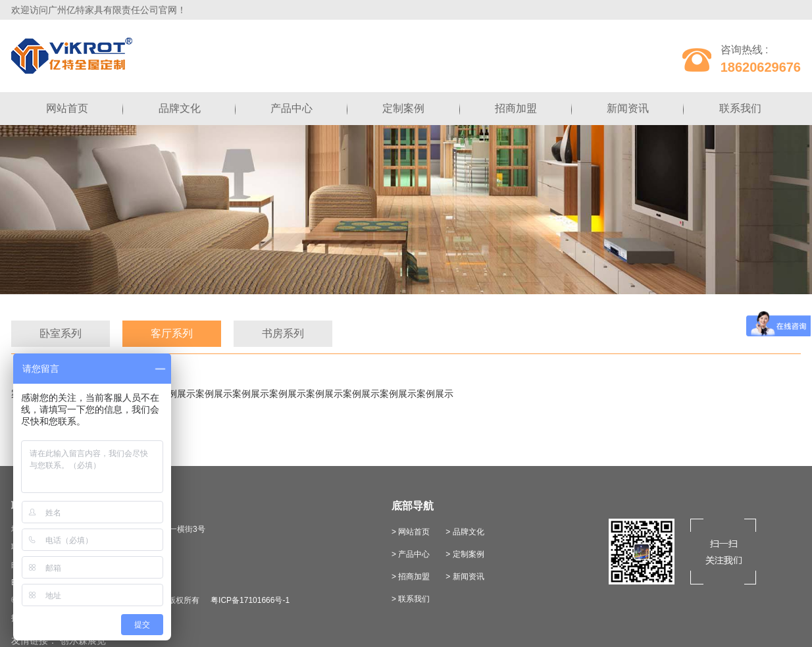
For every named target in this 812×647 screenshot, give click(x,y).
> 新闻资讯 (465, 577)
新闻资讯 (628, 108)
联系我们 (740, 108)
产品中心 (292, 108)
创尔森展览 (83, 640)
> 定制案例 (465, 554)
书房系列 (283, 333)
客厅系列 (172, 333)
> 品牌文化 (465, 532)
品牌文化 (180, 108)
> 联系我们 (411, 599)
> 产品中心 (411, 554)
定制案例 (403, 108)
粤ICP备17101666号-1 (250, 600)
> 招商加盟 (411, 577)
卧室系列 (61, 333)
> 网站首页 (411, 532)
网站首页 (67, 108)
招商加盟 (516, 108)
